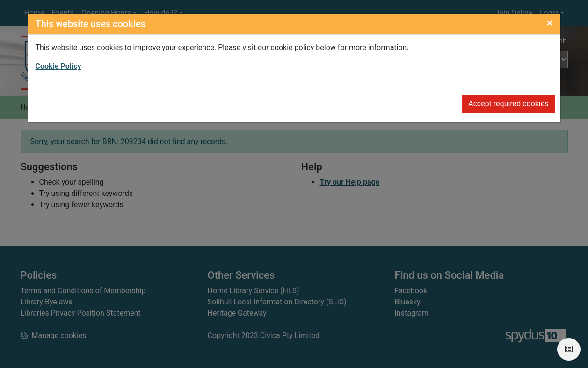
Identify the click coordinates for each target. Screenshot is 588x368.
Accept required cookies (508, 104)
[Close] (550, 23)
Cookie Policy (58, 66)
